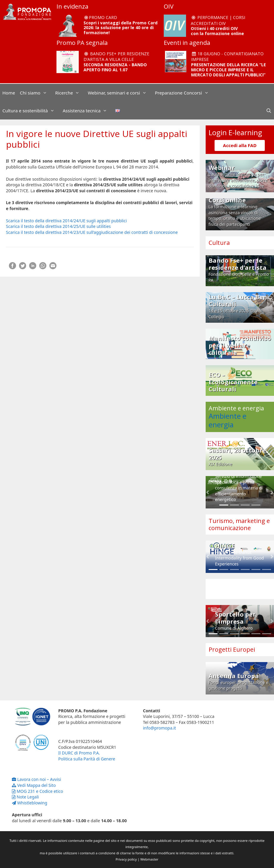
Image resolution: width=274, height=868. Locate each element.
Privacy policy (126, 859)
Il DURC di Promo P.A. (79, 753)
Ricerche (70, 93)
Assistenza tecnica (88, 111)
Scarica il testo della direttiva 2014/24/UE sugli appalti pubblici (66, 221)
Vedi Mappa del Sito (34, 785)
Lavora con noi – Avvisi (36, 779)
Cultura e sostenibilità (31, 111)
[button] (208, 492)
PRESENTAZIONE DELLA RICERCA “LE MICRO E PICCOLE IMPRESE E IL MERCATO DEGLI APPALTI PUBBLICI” (229, 70)
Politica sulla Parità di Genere (87, 759)
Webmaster (149, 859)
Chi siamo (36, 93)
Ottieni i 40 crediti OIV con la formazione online (217, 31)
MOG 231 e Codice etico (37, 791)
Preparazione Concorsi (185, 93)
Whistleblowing (30, 803)
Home (9, 93)
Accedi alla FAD (240, 145)
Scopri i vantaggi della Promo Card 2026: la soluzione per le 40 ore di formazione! (121, 28)
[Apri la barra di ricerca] (269, 111)
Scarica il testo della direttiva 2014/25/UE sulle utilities (58, 226)
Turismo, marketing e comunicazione (239, 524)
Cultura (219, 243)
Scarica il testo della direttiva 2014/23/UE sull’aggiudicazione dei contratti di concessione (92, 232)
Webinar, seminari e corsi (120, 93)
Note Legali (25, 797)
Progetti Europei (232, 649)
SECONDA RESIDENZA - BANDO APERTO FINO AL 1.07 (115, 67)
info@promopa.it (159, 728)
